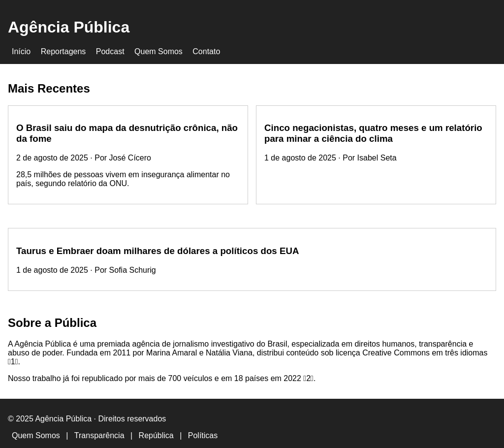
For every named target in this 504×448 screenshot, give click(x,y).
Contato (206, 51)
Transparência (99, 435)
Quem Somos (158, 51)
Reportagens (63, 51)
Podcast (110, 51)
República (156, 435)
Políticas (203, 435)
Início (21, 51)
